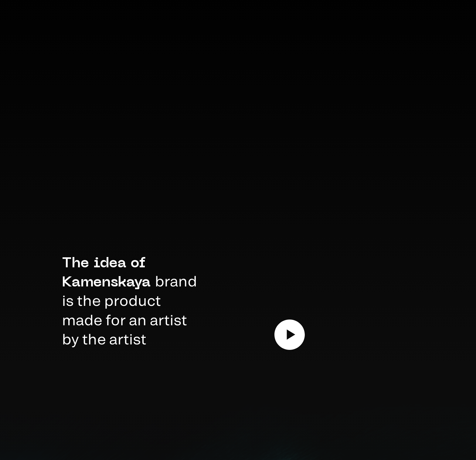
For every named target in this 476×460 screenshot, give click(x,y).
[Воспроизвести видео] (290, 335)
